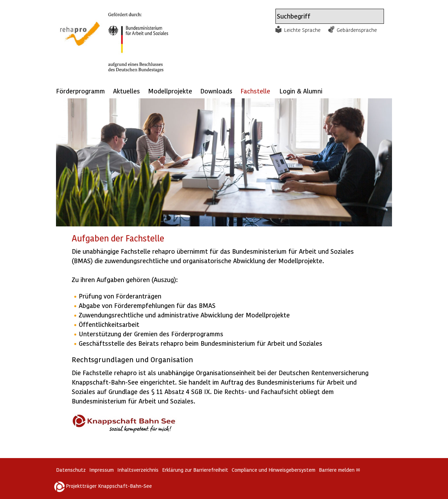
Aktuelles (127, 91)
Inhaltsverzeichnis (138, 470)
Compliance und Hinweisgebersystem (274, 470)
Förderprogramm (80, 91)
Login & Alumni (301, 91)
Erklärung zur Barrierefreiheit (195, 470)
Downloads (216, 91)
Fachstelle (255, 91)
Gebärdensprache (357, 30)
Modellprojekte (170, 91)
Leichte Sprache (302, 30)
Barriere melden (339, 470)
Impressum (101, 470)
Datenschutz (71, 470)
